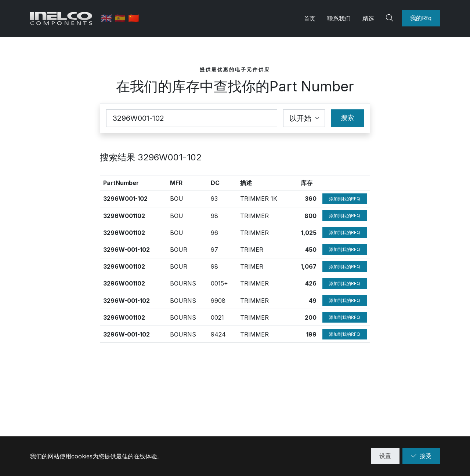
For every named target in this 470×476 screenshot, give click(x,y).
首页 (310, 18)
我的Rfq (421, 18)
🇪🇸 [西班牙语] (122, 18)
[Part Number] (192, 118)
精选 (368, 18)
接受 (421, 456)
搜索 (347, 118)
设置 (385, 456)
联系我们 (339, 18)
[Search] (391, 18)
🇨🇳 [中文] (134, 18)
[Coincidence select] (304, 118)
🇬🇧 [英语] (108, 18)
